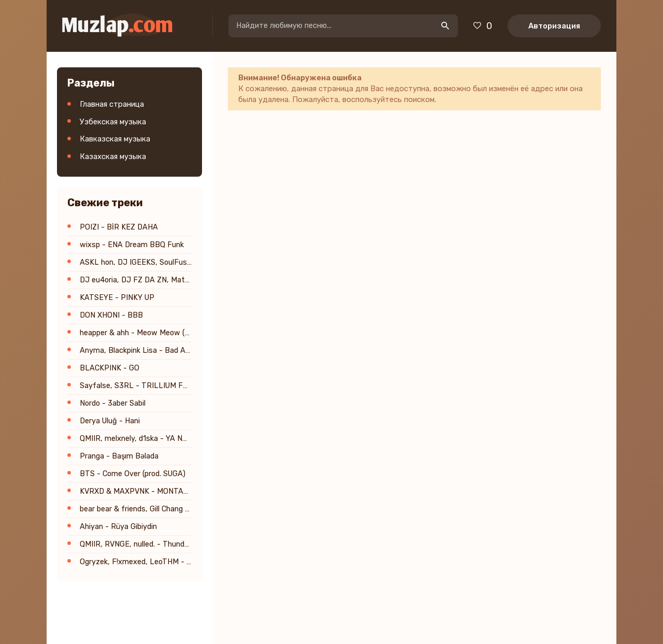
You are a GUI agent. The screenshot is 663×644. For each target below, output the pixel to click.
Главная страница (112, 104)
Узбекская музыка (113, 122)
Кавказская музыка (115, 139)
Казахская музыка (113, 156)
